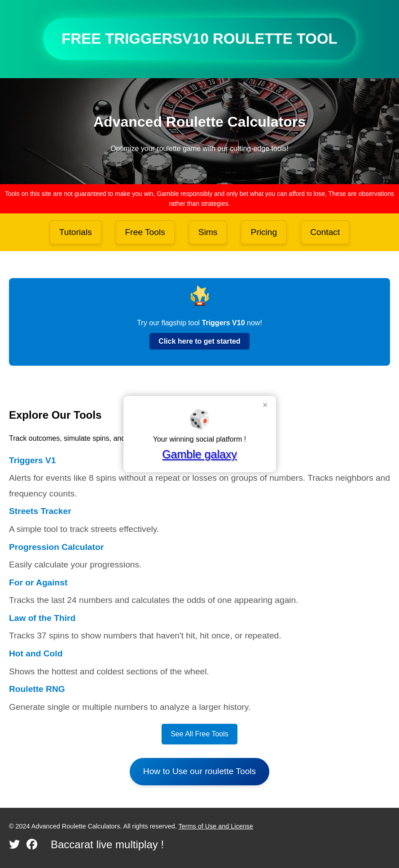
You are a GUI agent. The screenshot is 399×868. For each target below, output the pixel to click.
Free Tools (145, 232)
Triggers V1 (33, 460)
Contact (325, 232)
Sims (208, 232)
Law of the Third (42, 618)
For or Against (38, 582)
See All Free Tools (199, 734)
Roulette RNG (37, 689)
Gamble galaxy (199, 454)
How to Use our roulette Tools (199, 771)
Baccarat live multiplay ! (107, 844)
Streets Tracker (40, 511)
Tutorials (76, 232)
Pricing (264, 232)
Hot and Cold (36, 653)
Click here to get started (199, 341)
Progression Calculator (56, 547)
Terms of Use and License (216, 826)
